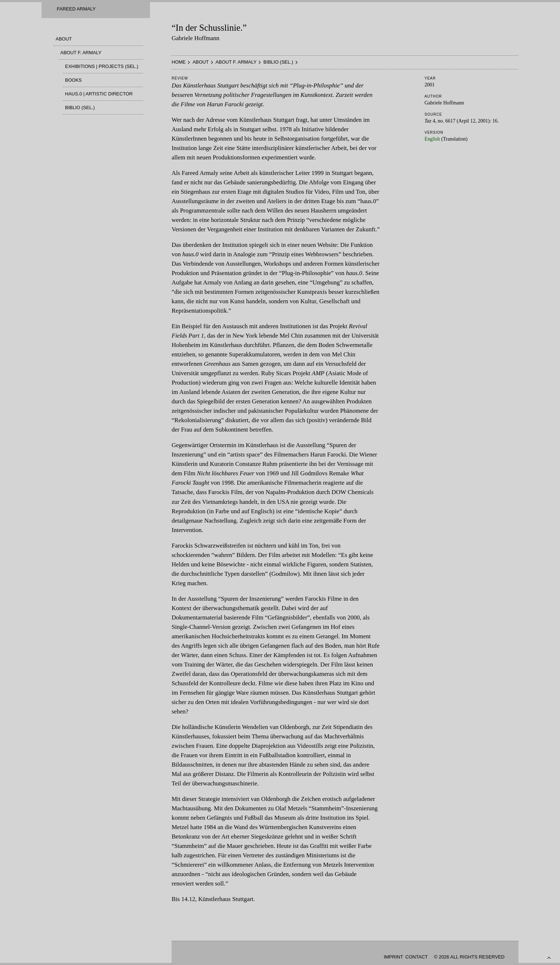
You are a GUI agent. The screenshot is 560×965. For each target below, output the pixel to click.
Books (73, 80)
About (64, 39)
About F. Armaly (81, 53)
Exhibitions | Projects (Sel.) (102, 66)
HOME (179, 62)
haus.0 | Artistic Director (99, 94)
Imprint (393, 957)
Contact (417, 957)
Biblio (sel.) (80, 108)
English (432, 139)
